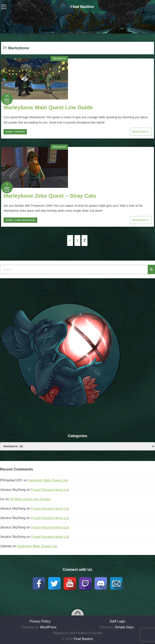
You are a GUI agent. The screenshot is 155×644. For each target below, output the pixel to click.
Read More (141, 132)
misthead (20, 132)
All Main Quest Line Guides (30, 499)
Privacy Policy (40, 621)
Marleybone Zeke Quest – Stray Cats (50, 196)
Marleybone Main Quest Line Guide (48, 107)
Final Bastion (82, 7)
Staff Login (117, 621)
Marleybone (59, 59)
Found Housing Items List (50, 490)
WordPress (48, 627)
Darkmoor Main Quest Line (48, 480)
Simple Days (124, 627)
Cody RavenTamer (25, 220)
